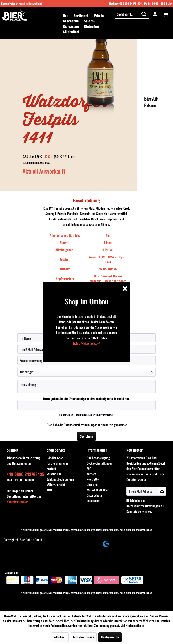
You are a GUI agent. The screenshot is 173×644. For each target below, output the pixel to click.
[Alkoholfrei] (71, 32)
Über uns (92, 484)
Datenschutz (94, 495)
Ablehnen (60, 637)
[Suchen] (144, 14)
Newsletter (93, 479)
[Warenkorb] (166, 14)
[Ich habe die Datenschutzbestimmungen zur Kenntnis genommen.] (46, 425)
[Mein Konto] (155, 14)
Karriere (91, 474)
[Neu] (66, 16)
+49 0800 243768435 (130, 3)
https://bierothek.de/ (87, 343)
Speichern (86, 436)
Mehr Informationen (133, 625)
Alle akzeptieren (84, 637)
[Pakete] (99, 16)
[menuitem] (66, 16)
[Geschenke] (71, 21)
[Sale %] (89, 21)
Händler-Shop (55, 458)
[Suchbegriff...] (132, 14)
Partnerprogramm (58, 463)
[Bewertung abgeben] (86, 372)
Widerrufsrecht (56, 484)
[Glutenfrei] (91, 26)
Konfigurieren (110, 637)
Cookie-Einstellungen (99, 463)
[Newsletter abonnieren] (162, 491)
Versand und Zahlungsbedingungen (60, 476)
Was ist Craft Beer (98, 490)
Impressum (93, 500)
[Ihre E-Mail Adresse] (142, 491)
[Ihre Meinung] (86, 386)
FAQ (89, 468)
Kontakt (51, 468)
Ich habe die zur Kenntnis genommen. (88, 425)
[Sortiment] (81, 16)
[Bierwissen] (71, 26)
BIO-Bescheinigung (98, 458)
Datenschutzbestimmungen (81, 425)
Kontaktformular (17, 502)
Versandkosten (78, 530)
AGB (49, 490)
